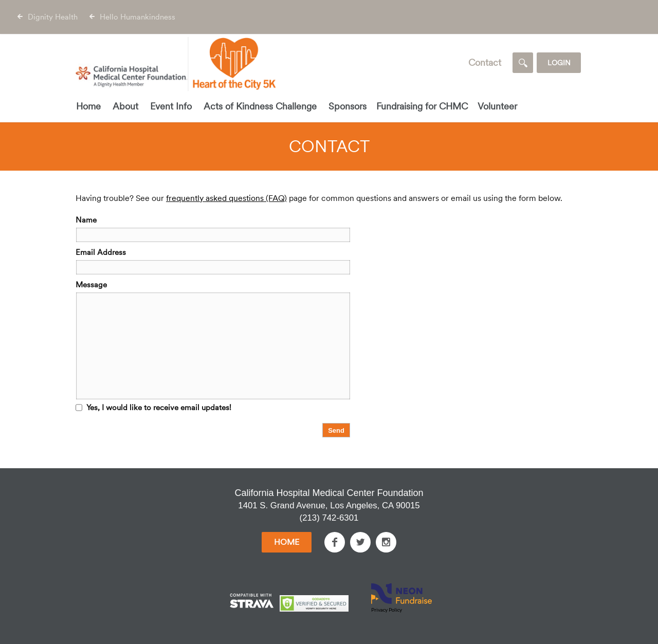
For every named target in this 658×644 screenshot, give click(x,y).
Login (559, 63)
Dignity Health (53, 17)
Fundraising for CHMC (422, 106)
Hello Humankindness (138, 17)
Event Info (171, 106)
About (125, 106)
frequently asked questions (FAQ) (226, 198)
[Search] (523, 63)
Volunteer (497, 106)
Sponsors (348, 106)
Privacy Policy (387, 610)
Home (88, 106)
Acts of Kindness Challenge (260, 106)
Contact (485, 62)
